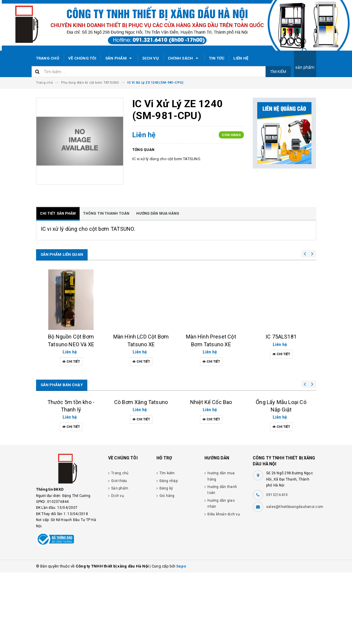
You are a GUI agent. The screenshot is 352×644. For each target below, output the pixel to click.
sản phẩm (305, 67)
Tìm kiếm (278, 72)
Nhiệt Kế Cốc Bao (211, 463)
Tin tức (217, 58)
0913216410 (277, 566)
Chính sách (184, 58)
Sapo (181, 638)
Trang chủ (48, 58)
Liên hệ (241, 58)
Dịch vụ (151, 58)
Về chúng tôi (82, 58)
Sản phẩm (119, 58)
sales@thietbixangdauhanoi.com (295, 578)
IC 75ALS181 (281, 337)
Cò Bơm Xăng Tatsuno (141, 474)
